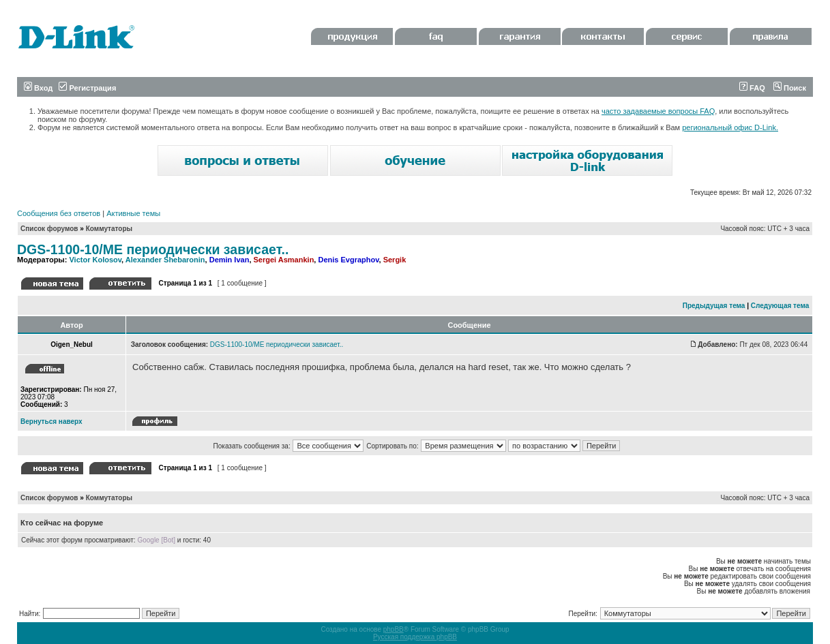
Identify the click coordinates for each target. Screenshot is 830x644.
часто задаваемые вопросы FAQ (658, 111)
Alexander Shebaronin (165, 260)
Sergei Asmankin (284, 260)
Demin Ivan (229, 260)
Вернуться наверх (51, 421)
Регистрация (87, 88)
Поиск (790, 88)
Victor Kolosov (95, 260)
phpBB (394, 629)
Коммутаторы (109, 229)
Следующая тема (780, 306)
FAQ (752, 88)
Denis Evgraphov (348, 260)
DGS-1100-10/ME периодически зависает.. (153, 249)
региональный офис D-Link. (730, 127)
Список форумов (49, 229)
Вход (38, 88)
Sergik (395, 260)
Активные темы (133, 213)
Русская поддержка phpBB (415, 637)
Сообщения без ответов (59, 213)
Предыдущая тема (714, 306)
